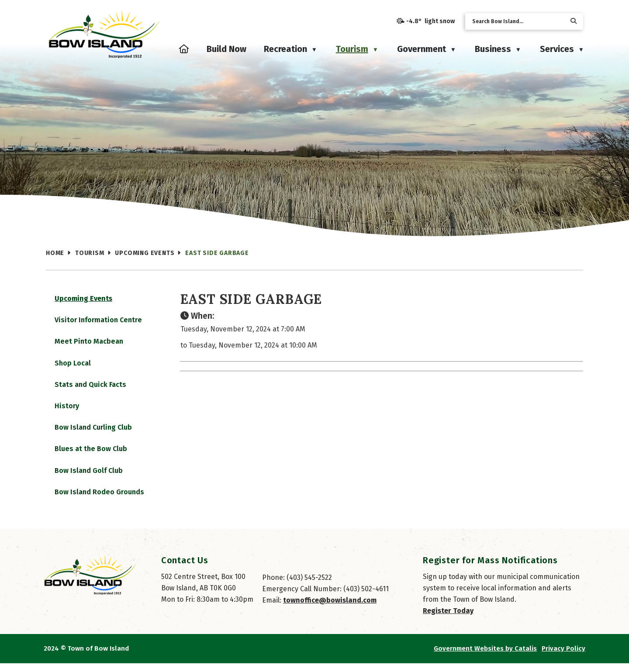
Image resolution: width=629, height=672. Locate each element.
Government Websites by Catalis (485, 657)
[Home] (184, 49)
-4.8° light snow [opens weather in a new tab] (430, 21)
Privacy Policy (563, 657)
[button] (574, 21)
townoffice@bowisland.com (330, 609)
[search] (517, 21)
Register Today (448, 619)
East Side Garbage (217, 253)
